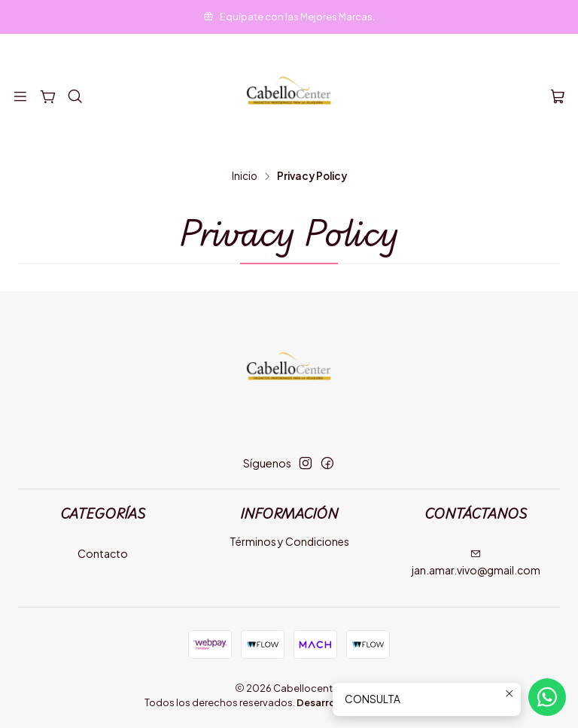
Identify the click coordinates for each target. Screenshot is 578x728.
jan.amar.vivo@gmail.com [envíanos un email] (476, 563)
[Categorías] (47, 97)
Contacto (103, 553)
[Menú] (20, 97)
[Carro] (558, 97)
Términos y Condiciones (289, 541)
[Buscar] (75, 97)
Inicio (245, 176)
